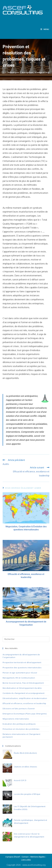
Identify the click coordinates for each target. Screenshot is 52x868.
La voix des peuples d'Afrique (27, 794)
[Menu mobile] (45, 29)
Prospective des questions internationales (22, 668)
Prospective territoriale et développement (22, 662)
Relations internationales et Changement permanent (21, 736)
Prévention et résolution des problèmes (21, 729)
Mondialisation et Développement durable (22, 688)
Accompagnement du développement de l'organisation (26, 623)
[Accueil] (4, 72)
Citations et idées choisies (25, 767)
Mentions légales (38, 857)
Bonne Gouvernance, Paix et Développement (23, 683)
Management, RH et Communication (19, 678)
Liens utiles (26, 860)
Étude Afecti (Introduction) (25, 753)
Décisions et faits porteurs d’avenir (19, 709)
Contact (25, 857)
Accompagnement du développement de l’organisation (21, 656)
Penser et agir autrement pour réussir (20, 673)
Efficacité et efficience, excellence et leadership (26, 576)
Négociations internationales (16, 719)
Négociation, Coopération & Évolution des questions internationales (26, 528)
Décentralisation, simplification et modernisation (25, 698)
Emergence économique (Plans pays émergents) (25, 714)
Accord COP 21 (20, 780)
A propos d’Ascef (13, 857)
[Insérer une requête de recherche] (26, 639)
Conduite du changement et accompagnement (24, 693)
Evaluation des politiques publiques (19, 724)
